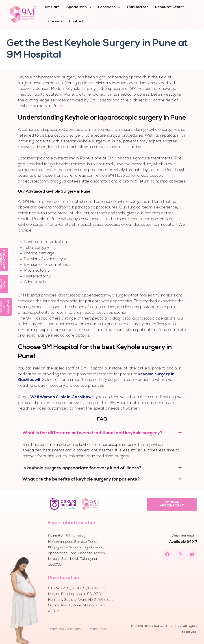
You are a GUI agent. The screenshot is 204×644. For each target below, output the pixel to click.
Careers (55, 21)
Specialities (79, 7)
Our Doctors (138, 7)
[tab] (102, 433)
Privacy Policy (97, 629)
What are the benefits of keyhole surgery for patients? (81, 479)
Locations (109, 7)
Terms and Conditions (64, 629)
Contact (76, 21)
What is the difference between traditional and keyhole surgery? (93, 433)
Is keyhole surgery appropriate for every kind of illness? (82, 468)
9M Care (52, 7)
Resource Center (170, 7)
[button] (172, 504)
